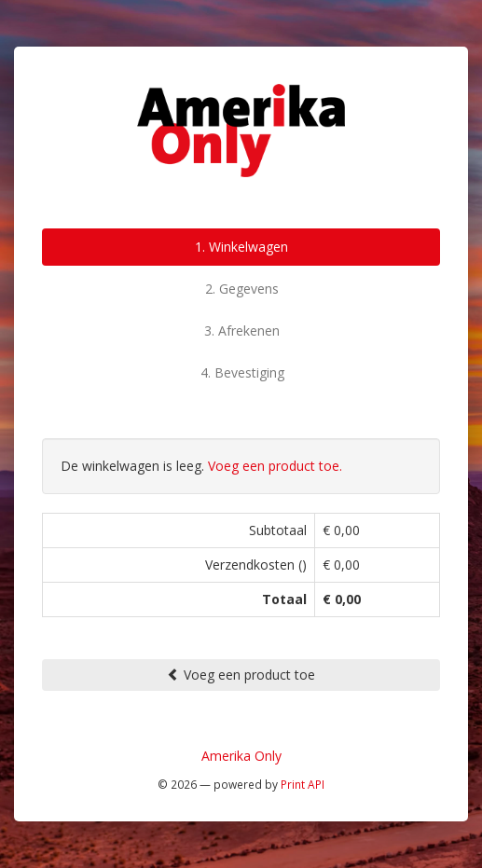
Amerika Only (241, 756)
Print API (303, 784)
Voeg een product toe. (275, 466)
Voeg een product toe (241, 675)
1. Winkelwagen (241, 247)
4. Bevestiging (242, 372)
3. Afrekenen (242, 331)
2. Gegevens (242, 289)
